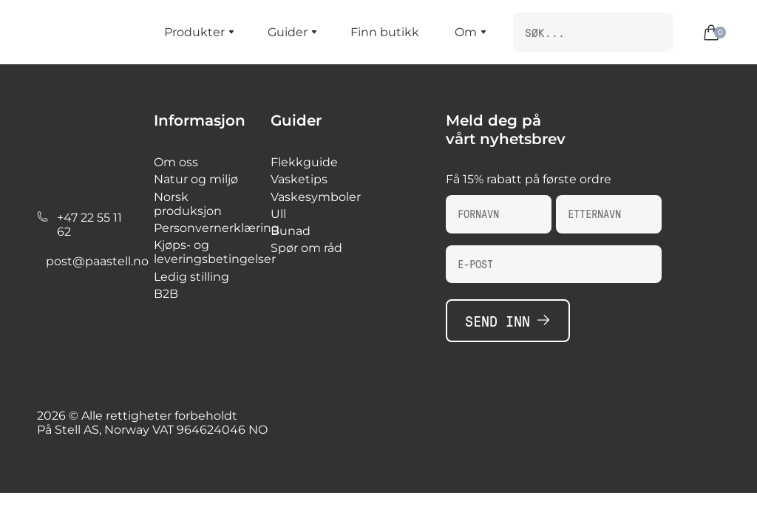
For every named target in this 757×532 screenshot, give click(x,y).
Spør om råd (306, 248)
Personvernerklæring (217, 228)
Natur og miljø (196, 179)
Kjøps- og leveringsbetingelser (215, 252)
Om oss (176, 162)
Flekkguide (304, 162)
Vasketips (299, 179)
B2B (166, 294)
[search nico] (593, 32)
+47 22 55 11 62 (89, 225)
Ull (278, 214)
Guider (288, 32)
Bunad (291, 231)
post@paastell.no (97, 261)
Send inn (498, 321)
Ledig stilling (191, 277)
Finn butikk (385, 32)
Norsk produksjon (188, 204)
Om (466, 32)
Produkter (194, 32)
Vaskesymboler (316, 197)
